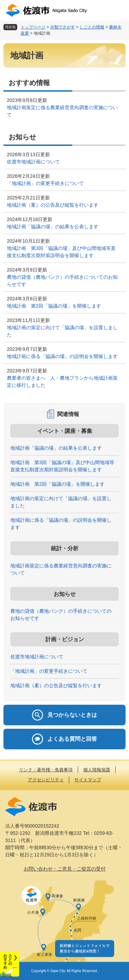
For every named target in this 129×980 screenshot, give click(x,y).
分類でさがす (63, 27)
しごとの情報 (92, 27)
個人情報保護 (97, 770)
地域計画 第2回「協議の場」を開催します (54, 306)
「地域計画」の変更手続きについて (45, 183)
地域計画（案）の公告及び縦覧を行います (53, 205)
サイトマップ (88, 780)
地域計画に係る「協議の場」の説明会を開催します (62, 356)
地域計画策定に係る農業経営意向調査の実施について (62, 111)
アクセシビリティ (46, 780)
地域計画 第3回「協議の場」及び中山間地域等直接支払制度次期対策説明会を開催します (61, 252)
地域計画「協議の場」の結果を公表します (53, 227)
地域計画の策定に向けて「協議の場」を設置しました (62, 331)
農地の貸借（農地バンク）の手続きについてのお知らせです (62, 281)
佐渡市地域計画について (33, 162)
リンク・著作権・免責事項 (46, 770)
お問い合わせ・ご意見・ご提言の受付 (65, 869)
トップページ (33, 27)
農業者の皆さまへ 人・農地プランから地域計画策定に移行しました (62, 382)
